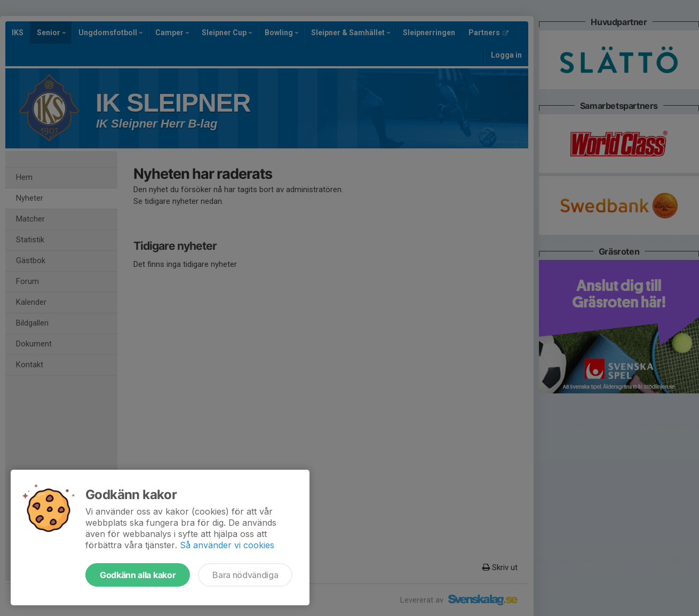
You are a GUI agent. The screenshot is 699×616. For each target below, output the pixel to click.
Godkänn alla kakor (138, 575)
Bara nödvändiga (245, 575)
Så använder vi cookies (227, 545)
